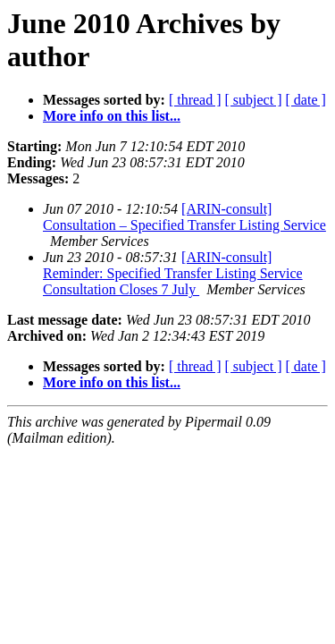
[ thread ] (195, 100)
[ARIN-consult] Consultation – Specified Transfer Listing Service (184, 217)
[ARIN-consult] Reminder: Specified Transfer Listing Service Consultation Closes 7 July (173, 273)
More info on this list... (112, 116)
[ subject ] (254, 100)
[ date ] (306, 100)
